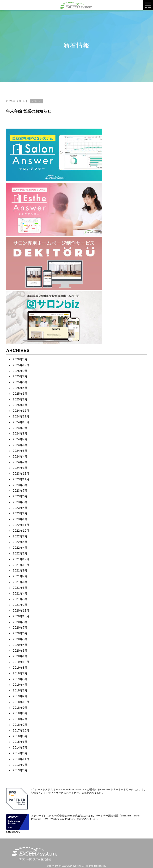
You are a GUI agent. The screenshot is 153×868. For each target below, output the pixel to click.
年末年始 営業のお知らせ (29, 111)
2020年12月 (21, 611)
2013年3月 (20, 770)
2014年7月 (20, 748)
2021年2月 (20, 605)
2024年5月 (20, 451)
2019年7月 (20, 673)
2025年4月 (20, 388)
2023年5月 (20, 502)
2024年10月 (21, 422)
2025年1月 (20, 405)
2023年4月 (20, 508)
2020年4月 (20, 645)
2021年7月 (20, 576)
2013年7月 (20, 765)
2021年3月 (20, 599)
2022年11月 (21, 525)
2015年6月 (20, 742)
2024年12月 (21, 411)
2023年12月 (21, 474)
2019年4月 (20, 685)
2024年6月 (20, 445)
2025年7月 (20, 376)
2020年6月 (20, 633)
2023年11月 (21, 479)
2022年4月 (20, 548)
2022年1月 (20, 553)
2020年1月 (20, 656)
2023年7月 (20, 491)
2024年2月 (20, 462)
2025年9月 (20, 371)
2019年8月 (20, 668)
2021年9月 (20, 571)
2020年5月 (20, 639)
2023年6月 (20, 496)
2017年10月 (21, 731)
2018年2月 (20, 725)
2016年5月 (20, 736)
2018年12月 (21, 702)
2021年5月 (20, 588)
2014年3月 (20, 753)
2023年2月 (20, 513)
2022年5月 (20, 542)
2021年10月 (21, 565)
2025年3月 (20, 394)
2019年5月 (20, 679)
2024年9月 (20, 428)
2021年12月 (21, 559)
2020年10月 (21, 616)
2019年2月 (20, 696)
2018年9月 (20, 708)
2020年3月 (20, 651)
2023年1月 (20, 519)
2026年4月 (20, 359)
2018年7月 (20, 719)
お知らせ (36, 101)
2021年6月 (20, 582)
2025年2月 (20, 399)
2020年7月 (20, 628)
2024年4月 (20, 457)
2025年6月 (20, 382)
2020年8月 (20, 622)
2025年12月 (21, 365)
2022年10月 (21, 531)
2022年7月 (20, 536)
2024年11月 (21, 416)
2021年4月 (20, 594)
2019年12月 (21, 662)
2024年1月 (20, 468)
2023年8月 (20, 485)
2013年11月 (21, 759)
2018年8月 (20, 713)
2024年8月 (20, 434)
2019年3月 (20, 690)
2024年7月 (20, 439)
